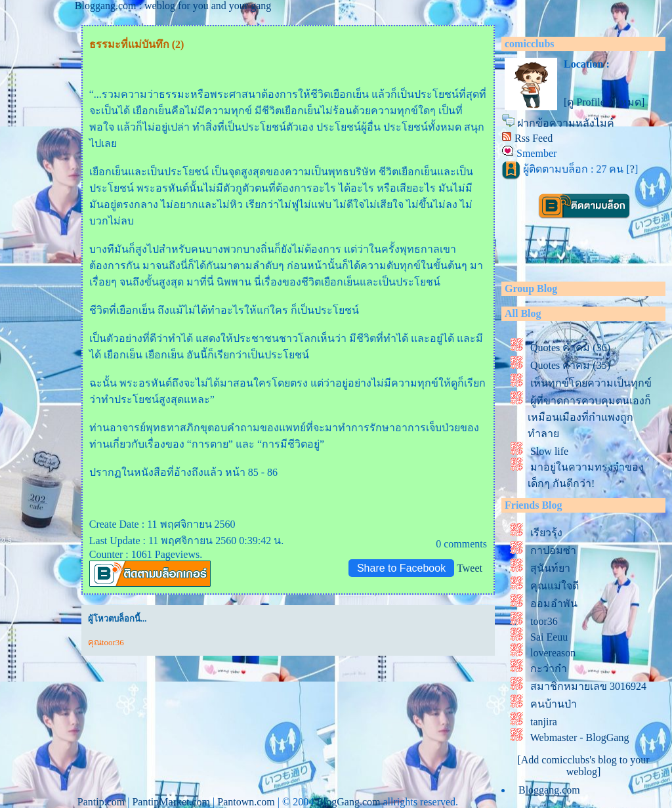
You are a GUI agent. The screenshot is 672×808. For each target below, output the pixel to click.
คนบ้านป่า (554, 704)
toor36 (544, 621)
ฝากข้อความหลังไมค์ (566, 123)
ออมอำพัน (554, 604)
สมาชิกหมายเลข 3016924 (588, 686)
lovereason (553, 653)
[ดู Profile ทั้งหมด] (604, 102)
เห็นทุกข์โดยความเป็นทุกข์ (591, 383)
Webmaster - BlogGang (580, 737)
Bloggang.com (549, 790)
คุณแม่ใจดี (555, 586)
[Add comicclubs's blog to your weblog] (583, 766)
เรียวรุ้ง (546, 533)
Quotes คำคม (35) (570, 365)
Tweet (470, 568)
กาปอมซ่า (553, 550)
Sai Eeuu (549, 637)
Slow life (549, 451)
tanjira (544, 722)
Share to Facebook (401, 568)
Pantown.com (246, 802)
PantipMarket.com (171, 802)
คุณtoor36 (106, 642)
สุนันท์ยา (550, 568)
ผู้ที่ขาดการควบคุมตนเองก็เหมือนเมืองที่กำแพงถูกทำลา (589, 417)
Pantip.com (101, 802)
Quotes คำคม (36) (570, 348)
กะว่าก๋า (549, 669)
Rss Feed (534, 138)
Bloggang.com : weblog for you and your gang (173, 6)
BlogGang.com (348, 802)
